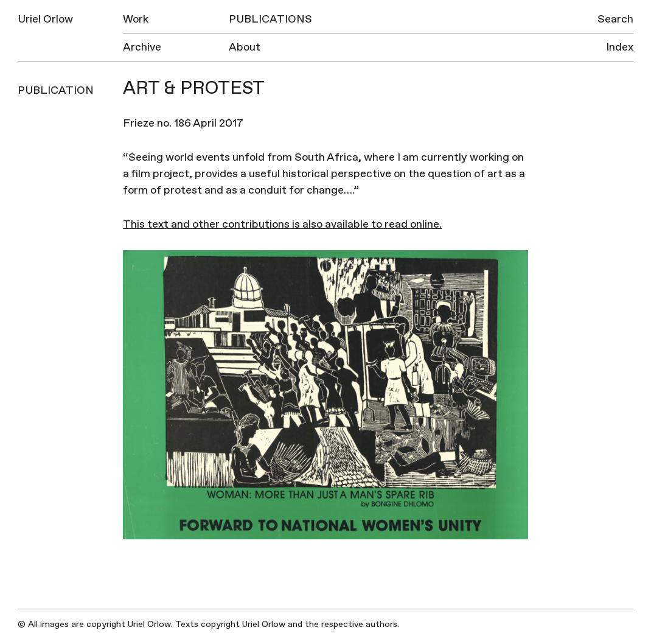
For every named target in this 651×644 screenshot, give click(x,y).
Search (615, 19)
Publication (56, 90)
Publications (270, 19)
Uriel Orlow (45, 19)
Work (136, 19)
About (245, 47)
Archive (142, 47)
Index (620, 47)
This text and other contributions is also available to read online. (282, 224)
